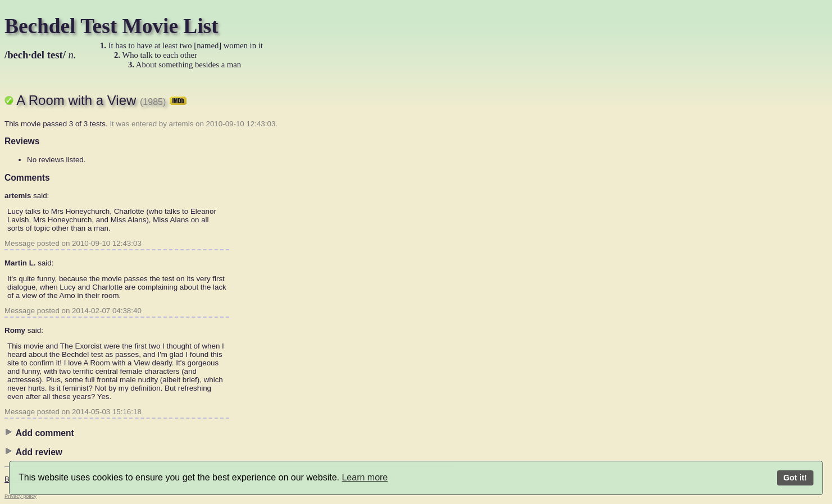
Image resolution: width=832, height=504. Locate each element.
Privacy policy (21, 496)
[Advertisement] (409, 250)
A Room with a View (101, 100)
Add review (33, 452)
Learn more (365, 477)
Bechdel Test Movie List (112, 26)
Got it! (795, 478)
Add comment (39, 433)
